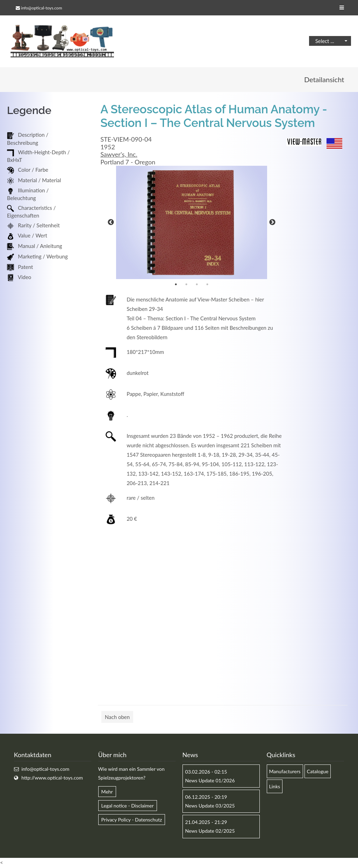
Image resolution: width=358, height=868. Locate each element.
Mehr (107, 792)
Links (275, 787)
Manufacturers (285, 772)
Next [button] (272, 223)
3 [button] (197, 285)
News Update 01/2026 (210, 781)
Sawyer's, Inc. (119, 155)
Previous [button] (111, 223)
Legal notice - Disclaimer (128, 806)
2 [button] (186, 285)
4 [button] (207, 285)
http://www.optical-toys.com (52, 778)
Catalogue (318, 772)
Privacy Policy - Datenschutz (132, 820)
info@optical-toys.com (41, 8)
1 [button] (176, 285)
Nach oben (117, 718)
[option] (192, 223)
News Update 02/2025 (210, 831)
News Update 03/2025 (210, 806)
